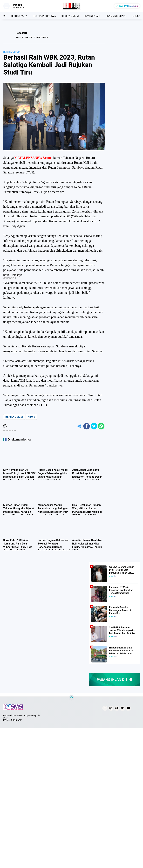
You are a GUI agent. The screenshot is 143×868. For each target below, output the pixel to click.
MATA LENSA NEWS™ (13, 720)
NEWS (31, 417)
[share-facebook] (87, 426)
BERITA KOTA (19, 16)
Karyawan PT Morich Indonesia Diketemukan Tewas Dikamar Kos (121, 590)
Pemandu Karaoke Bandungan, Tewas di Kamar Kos (120, 610)
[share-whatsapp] (101, 426)
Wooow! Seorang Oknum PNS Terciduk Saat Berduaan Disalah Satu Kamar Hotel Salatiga (122, 570)
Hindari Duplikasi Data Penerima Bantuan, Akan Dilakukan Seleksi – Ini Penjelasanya (122, 651)
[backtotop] (72, 698)
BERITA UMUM (70, 16)
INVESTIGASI (92, 16)
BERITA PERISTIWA (44, 16)
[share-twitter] (94, 426)
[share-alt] (79, 426)
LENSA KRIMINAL (116, 16)
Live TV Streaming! (129, 6)
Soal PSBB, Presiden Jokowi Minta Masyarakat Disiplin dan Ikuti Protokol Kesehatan (122, 631)
